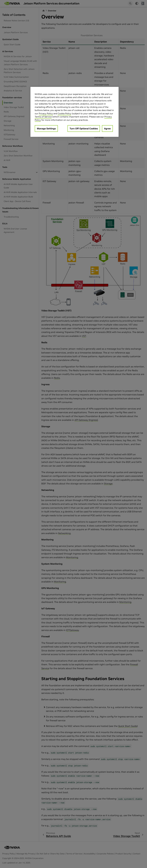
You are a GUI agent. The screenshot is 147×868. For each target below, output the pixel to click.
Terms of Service (43, 117)
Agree (107, 128)
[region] (75, 112)
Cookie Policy (64, 113)
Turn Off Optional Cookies (84, 128)
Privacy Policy (46, 113)
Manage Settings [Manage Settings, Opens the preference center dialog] (46, 128)
